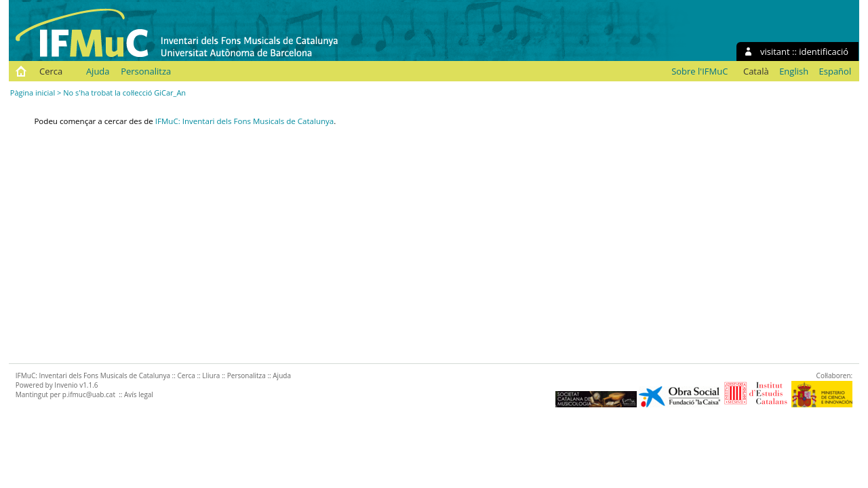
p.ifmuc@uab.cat (89, 394)
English (794, 71)
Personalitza (146, 71)
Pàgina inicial (33, 93)
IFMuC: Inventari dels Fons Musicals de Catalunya (245, 121)
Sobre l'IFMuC (699, 71)
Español (835, 71)
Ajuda (98, 71)
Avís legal (139, 394)
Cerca (51, 71)
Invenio (66, 385)
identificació (824, 52)
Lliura (211, 375)
